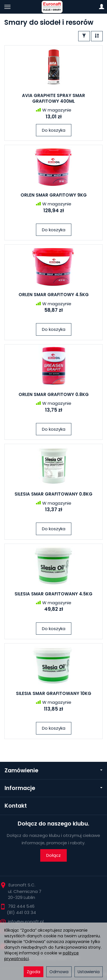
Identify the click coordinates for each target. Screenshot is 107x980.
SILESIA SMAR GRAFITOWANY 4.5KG (53, 594)
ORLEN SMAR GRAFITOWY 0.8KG (54, 394)
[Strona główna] (53, 7)
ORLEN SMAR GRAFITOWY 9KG (54, 195)
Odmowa (59, 972)
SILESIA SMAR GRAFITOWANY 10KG (54, 693)
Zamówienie (53, 770)
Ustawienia (89, 972)
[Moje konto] (102, 7)
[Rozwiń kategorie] (7, 7)
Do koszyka (54, 130)
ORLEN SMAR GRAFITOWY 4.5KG (54, 295)
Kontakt (16, 806)
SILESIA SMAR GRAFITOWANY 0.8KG (53, 494)
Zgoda (34, 972)
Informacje (53, 788)
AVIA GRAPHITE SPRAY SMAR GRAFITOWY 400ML (53, 98)
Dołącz (53, 855)
